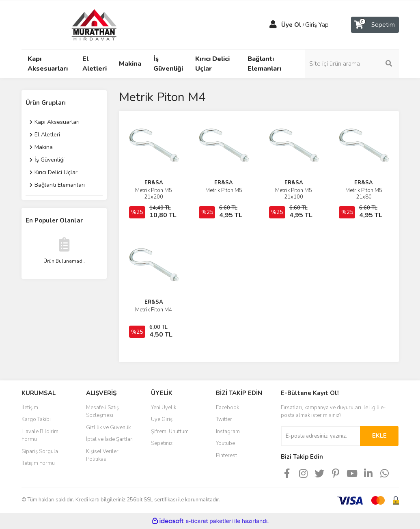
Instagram (228, 432)
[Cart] (375, 25)
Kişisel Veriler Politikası (102, 456)
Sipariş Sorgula (40, 451)
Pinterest (226, 456)
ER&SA (154, 183)
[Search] (356, 64)
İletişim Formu (38, 463)
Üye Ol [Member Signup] (291, 25)
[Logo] (86, 24)
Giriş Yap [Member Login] (317, 25)
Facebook (227, 408)
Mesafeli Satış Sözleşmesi (102, 412)
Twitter (224, 419)
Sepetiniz (162, 443)
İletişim (30, 408)
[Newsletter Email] (320, 436)
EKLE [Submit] (379, 436)
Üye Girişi (162, 419)
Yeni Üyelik (164, 408)
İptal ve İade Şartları (110, 439)
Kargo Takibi (36, 419)
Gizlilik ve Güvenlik (108, 428)
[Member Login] (273, 25)
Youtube (225, 443)
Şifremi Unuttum (170, 432)
